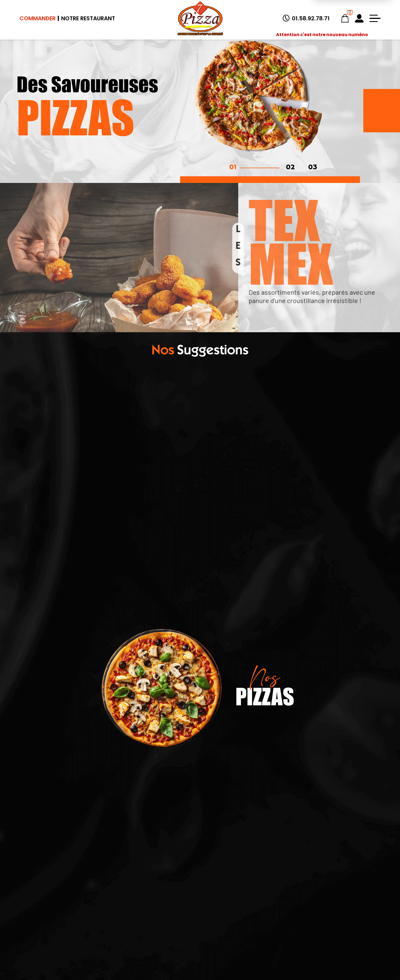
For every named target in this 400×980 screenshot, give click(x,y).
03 (313, 168)
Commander (38, 18)
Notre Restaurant (88, 18)
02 (290, 168)
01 (233, 168)
